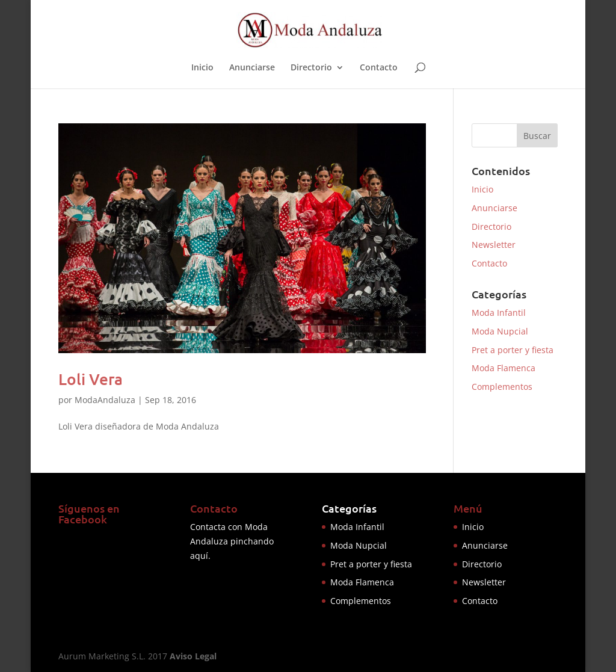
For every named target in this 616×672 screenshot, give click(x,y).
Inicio (202, 68)
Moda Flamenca (504, 368)
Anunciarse (252, 68)
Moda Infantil (499, 313)
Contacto (379, 68)
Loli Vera (91, 379)
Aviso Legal (193, 656)
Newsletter (494, 245)
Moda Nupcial (500, 331)
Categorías (349, 508)
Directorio (311, 68)
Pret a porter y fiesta (513, 350)
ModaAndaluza (105, 400)
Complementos (502, 387)
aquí (199, 556)
